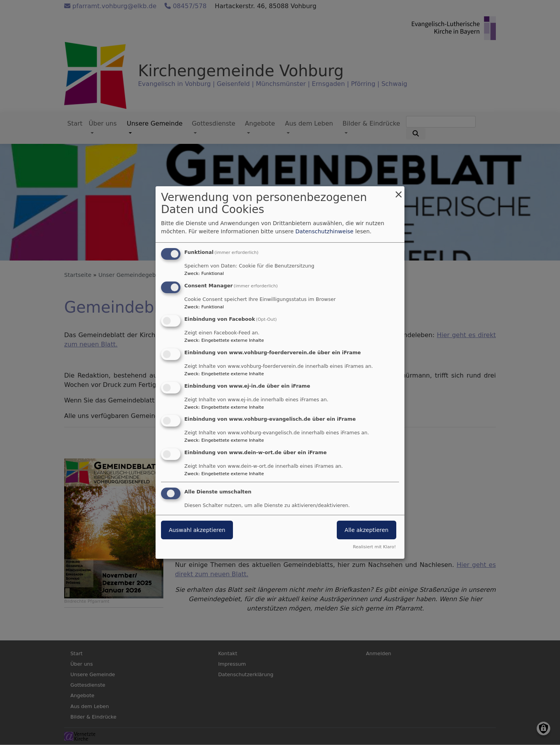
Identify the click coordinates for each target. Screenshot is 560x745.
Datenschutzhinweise (325, 231)
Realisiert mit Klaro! (374, 547)
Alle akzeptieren (367, 530)
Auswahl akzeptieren (197, 530)
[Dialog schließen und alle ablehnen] (399, 191)
